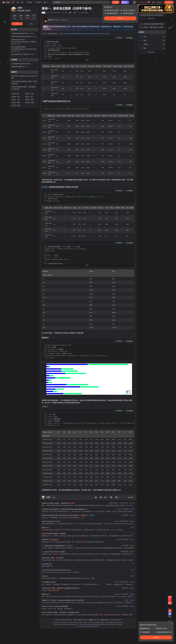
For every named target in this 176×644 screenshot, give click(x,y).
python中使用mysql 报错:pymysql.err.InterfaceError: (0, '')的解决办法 (24, 42)
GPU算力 (38, 2)
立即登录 (120, 18)
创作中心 (159, 2)
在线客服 (106, 620)
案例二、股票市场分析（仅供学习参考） (154, 27)
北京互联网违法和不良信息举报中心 (114, 623)
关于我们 (57, 620)
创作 (169, 2)
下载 (18, 2)
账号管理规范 (92, 624)
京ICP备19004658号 (73, 623)
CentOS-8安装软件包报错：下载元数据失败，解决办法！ (24, 88)
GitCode (29, 2)
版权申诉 (107, 624)
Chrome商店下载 (84, 624)
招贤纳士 (63, 620)
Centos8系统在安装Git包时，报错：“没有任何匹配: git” (24, 82)
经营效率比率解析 (19, 67)
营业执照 (120, 624)
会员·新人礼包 (145, 2)
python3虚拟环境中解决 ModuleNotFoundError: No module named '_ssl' (24, 49)
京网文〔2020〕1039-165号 (86, 623)
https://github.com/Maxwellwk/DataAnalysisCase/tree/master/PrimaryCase (85, 34)
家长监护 (56, 624)
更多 (46, 2)
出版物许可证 (113, 624)
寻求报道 (75, 620)
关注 (54, 497)
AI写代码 (120, 38)
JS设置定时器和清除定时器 (23, 33)
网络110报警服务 (63, 624)
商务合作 (69, 620)
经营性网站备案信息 (99, 623)
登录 (134, 2)
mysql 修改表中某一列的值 (22, 54)
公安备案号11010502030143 (60, 623)
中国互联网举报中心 (74, 624)
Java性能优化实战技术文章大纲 (21, 64)
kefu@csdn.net (96, 620)
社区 (22, 2)
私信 (31, 24)
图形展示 (144, 19)
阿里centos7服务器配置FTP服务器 (154, 24)
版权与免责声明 (100, 624)
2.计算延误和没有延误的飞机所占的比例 (151, 15)
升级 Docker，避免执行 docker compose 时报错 (24, 77)
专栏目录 (131, 497)
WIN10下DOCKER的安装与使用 (24, 37)
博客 (13, 2)
